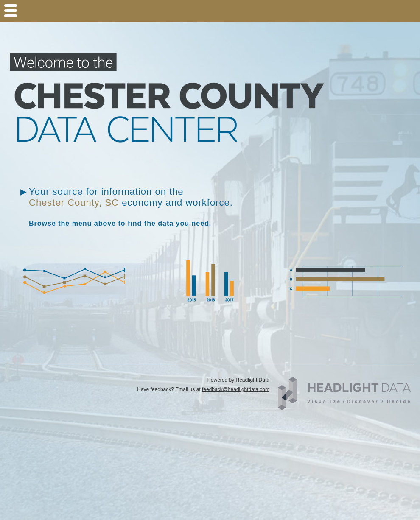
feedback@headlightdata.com (236, 389)
